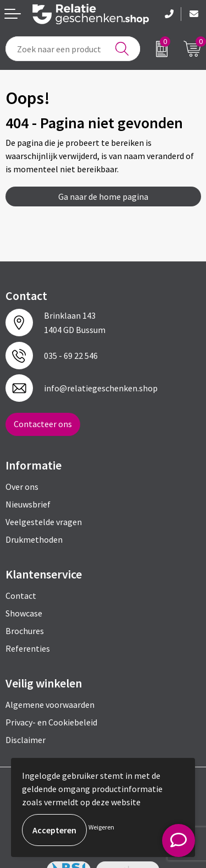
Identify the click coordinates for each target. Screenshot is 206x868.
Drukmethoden (34, 539)
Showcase (24, 613)
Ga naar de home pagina (103, 196)
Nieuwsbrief (28, 504)
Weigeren (101, 827)
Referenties (28, 648)
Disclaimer (26, 740)
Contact (21, 596)
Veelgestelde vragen (44, 522)
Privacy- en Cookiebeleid (51, 722)
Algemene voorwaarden (50, 705)
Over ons (22, 487)
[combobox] (73, 49)
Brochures (25, 631)
